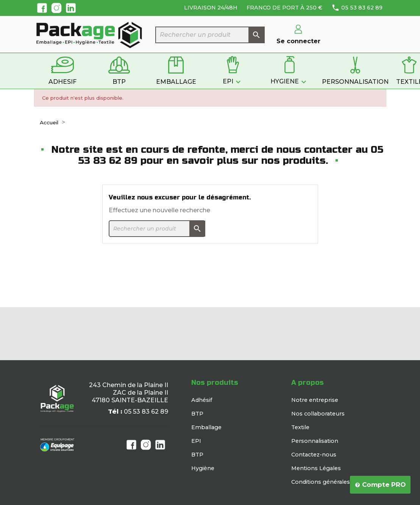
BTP (197, 414)
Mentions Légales (316, 468)
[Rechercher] (210, 35)
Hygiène (203, 468)
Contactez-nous (314, 455)
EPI (196, 441)
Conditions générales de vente (333, 482)
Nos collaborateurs (318, 414)
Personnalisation (315, 441)
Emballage (206, 427)
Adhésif (202, 400)
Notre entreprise (315, 400)
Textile (300, 427)
